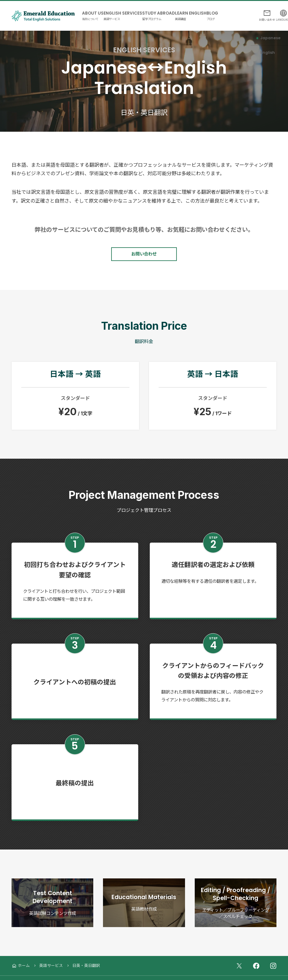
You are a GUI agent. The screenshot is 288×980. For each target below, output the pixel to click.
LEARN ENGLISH (209, 11)
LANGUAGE (278, 15)
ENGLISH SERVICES (130, 11)
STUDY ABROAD (171, 11)
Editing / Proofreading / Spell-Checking (236, 893)
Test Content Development (52, 893)
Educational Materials (144, 893)
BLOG (235, 11)
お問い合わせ (257, 15)
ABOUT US (95, 11)
